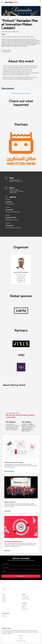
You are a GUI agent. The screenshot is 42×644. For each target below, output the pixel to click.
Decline (21, 638)
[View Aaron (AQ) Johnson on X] (21, 270)
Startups (4, 599)
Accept (21, 636)
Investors (4, 596)
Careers (4, 615)
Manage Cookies (21, 641)
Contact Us (5, 617)
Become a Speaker (26, 599)
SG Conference (25, 596)
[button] (40, 2)
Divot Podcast (25, 609)
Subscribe (20, 576)
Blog (23, 606)
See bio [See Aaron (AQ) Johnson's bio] (21, 280)
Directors (4, 602)
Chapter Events (25, 598)
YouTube (24, 608)
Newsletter (24, 605)
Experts (4, 598)
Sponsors (4, 600)
